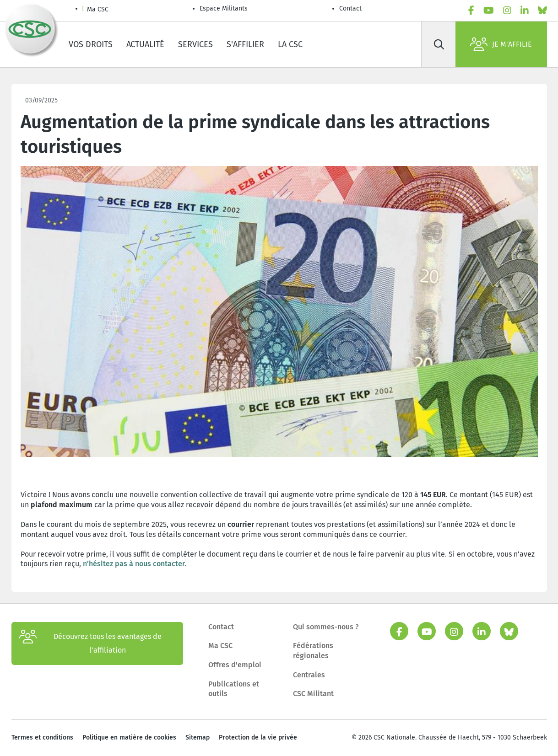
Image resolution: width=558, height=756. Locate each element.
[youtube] (489, 11)
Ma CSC (95, 10)
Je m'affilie (501, 44)
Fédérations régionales (313, 651)
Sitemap (198, 737)
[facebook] (471, 11)
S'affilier (245, 44)
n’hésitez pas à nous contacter (134, 564)
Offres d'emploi (235, 665)
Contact (350, 8)
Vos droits (91, 44)
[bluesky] (542, 11)
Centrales (309, 675)
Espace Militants (224, 8)
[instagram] (507, 11)
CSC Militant (313, 694)
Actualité (145, 44)
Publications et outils (234, 689)
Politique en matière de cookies (129, 737)
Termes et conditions (42, 737)
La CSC (290, 44)
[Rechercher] (439, 44)
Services (195, 44)
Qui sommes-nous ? (326, 627)
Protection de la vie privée (258, 737)
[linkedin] (525, 11)
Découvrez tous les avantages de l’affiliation (90, 643)
